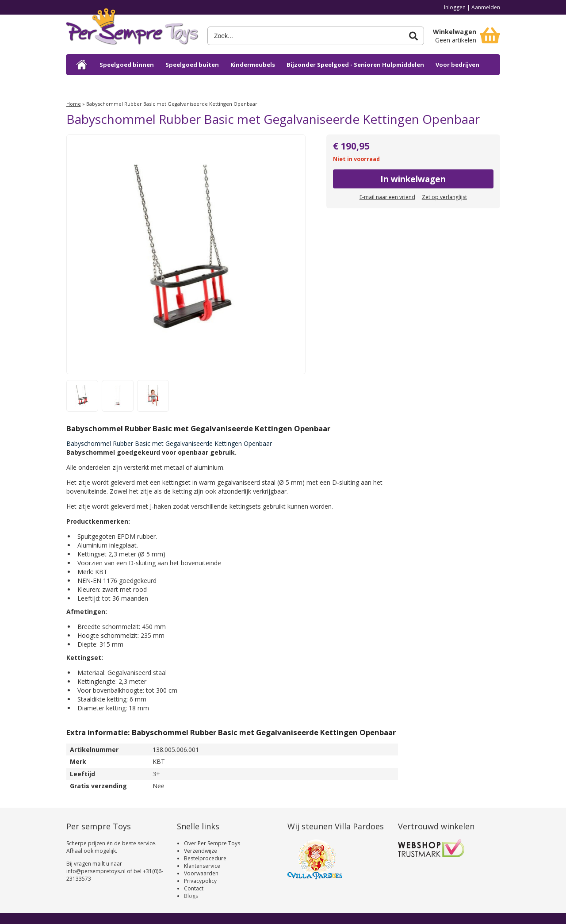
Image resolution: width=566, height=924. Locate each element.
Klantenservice (202, 866)
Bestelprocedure (205, 858)
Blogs (191, 896)
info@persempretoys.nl (96, 871)
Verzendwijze (201, 851)
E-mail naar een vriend (387, 197)
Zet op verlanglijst (444, 197)
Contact (194, 888)
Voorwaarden (201, 873)
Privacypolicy (200, 881)
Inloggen (455, 7)
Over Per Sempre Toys (212, 843)
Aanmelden (486, 7)
